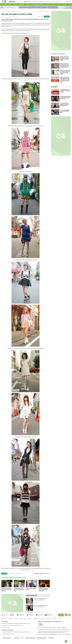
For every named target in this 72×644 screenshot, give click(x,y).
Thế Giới (59, 4)
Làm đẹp (54, 87)
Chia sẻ (48, 17)
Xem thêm (47, 577)
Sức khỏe (48, 4)
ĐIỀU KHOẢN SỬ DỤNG (42, 638)
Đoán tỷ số (41, 2)
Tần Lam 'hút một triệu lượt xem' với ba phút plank (65, 111)
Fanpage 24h (21, 615)
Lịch (48, 2)
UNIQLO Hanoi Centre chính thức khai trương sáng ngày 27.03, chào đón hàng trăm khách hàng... (65, 80)
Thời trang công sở (23, 7)
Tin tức (10, 4)
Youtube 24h (49, 615)
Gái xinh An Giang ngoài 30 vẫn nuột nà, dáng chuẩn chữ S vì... (44, 590)
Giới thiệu (16, 638)
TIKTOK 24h (39, 615)
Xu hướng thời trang (42, 7)
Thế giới (16, 619)
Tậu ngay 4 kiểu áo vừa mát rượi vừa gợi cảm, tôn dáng (19, 590)
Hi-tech (53, 4)
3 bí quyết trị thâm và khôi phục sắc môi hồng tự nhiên (65, 91)
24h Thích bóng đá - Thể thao (38, 4)
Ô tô (69, 4)
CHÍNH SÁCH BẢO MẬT (30, 638)
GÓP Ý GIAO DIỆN (4, 642)
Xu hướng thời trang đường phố (11, 17)
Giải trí (28, 4)
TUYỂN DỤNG (51, 638)
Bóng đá (16, 4)
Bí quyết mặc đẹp (33, 7)
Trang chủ (3, 12)
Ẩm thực (42, 619)
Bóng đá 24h (30, 615)
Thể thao (64, 4)
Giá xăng (34, 2)
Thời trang (8, 12)
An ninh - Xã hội (23, 619)
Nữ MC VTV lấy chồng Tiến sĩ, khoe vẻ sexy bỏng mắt (41, 599)
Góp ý (22, 638)
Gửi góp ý (12, 574)
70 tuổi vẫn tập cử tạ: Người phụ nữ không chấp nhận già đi (65, 104)
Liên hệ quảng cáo (7, 638)
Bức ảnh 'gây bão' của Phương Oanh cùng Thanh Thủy (41, 606)
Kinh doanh (22, 4)
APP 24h (5, 615)
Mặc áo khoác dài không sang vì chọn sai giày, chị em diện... (6, 590)
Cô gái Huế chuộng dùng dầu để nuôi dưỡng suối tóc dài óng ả (65, 98)
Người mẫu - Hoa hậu (53, 7)
